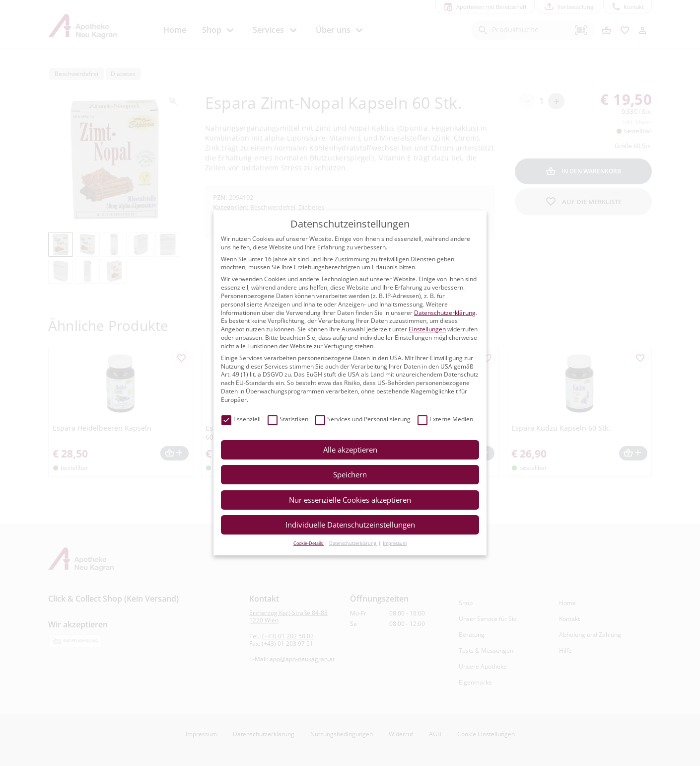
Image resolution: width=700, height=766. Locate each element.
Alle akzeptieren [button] (350, 450)
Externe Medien (445, 420)
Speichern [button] (350, 474)
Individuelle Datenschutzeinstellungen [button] (350, 525)
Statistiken (288, 420)
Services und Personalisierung (363, 420)
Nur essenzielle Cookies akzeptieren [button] (350, 500)
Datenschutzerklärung (445, 313)
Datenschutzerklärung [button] (353, 543)
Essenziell (241, 420)
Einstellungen (427, 329)
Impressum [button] (395, 543)
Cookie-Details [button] (309, 543)
